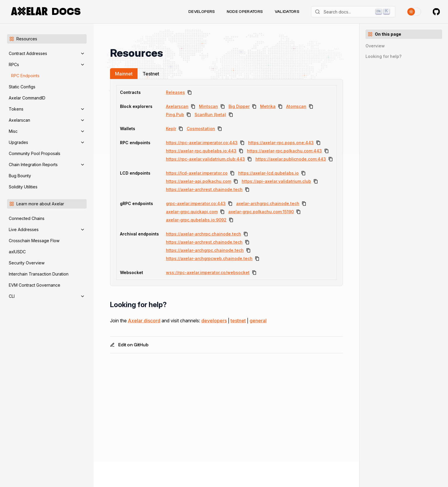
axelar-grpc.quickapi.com (192, 212)
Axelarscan (177, 106)
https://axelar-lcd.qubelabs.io (268, 173)
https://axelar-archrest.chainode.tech (204, 189)
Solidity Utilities (23, 187)
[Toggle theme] (414, 12)
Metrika (268, 106)
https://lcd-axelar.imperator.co (197, 173)
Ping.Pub (175, 115)
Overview (375, 46)
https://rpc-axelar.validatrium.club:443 (205, 159)
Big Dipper (239, 106)
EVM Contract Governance (35, 285)
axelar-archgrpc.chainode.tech (268, 203)
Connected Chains (27, 218)
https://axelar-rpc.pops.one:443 (281, 143)
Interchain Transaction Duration (39, 274)
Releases (175, 92)
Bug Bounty (20, 176)
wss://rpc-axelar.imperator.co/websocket (208, 272)
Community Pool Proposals (35, 153)
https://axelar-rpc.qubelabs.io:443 (201, 151)
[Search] (353, 12)
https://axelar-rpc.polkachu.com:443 (284, 151)
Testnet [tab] (151, 74)
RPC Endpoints (25, 76)
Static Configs (22, 87)
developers (214, 321)
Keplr (171, 129)
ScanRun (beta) (210, 115)
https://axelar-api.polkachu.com (199, 181)
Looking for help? (383, 56)
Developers (202, 12)
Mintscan (208, 106)
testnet (238, 321)
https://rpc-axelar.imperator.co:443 (202, 143)
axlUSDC (17, 252)
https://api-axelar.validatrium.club (276, 181)
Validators (287, 12)
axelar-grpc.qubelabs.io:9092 (196, 220)
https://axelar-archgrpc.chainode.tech (205, 250)
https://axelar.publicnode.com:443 (291, 159)
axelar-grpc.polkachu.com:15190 (261, 212)
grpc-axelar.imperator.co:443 (196, 203)
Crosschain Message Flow (34, 241)
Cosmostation (201, 129)
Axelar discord (144, 321)
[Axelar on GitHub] (436, 12)
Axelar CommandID (27, 98)
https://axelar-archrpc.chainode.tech (204, 234)
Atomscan (296, 106)
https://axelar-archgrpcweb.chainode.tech (209, 258)
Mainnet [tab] (124, 74)
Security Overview (27, 263)
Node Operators (245, 12)
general (258, 321)
